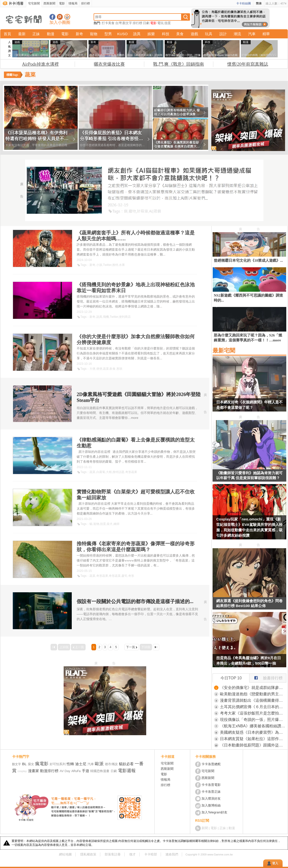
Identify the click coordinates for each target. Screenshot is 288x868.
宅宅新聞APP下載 (67, 17)
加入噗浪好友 (60, 17)
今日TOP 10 (231, 678)
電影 (62, 3)
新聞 (205, 828)
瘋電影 (42, 764)
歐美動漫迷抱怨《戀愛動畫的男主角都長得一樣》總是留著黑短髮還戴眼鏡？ (253, 694)
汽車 (252, 34)
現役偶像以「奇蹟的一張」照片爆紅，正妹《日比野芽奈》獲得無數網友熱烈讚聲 (253, 720)
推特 (115, 265)
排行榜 (86, 3)
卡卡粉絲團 (244, 3)
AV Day (65, 771)
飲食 (113, 369)
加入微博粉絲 (211, 805)
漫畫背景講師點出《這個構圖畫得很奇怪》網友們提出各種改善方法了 (253, 700)
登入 (275, 863)
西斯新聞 (49, 3)
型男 (108, 34)
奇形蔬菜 (115, 576)
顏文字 (127, 23)
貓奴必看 (126, 764)
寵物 (94, 34)
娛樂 (151, 34)
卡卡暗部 (151, 854)
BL (24, 764)
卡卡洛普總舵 (211, 764)
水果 (122, 265)
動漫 (51, 34)
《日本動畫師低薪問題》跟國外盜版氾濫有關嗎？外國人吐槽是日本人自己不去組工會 (253, 745)
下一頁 (130, 647)
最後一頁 (156, 647)
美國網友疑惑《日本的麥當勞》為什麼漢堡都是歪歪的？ (253, 732)
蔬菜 (106, 369)
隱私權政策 (88, 854)
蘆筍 (124, 576)
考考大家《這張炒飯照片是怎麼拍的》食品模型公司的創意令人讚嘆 (253, 713)
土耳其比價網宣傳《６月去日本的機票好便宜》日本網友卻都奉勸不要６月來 (253, 707)
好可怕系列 (58, 764)
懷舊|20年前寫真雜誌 (248, 64)
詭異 (137, 34)
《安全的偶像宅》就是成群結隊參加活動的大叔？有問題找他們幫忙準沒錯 (253, 688)
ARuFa (76, 771)
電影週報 (127, 771)
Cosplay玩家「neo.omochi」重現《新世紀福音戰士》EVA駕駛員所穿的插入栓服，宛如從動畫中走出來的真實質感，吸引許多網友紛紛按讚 (249, 527)
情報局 (73, 3)
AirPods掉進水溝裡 (40, 64)
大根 (109, 472)
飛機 (106, 317)
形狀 (119, 369)
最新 (22, 34)
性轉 (70, 764)
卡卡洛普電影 (211, 785)
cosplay (22, 771)
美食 (180, 34)
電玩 (160, 23)
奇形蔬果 (131, 472)
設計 (223, 34)
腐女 (31, 764)
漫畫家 (34, 771)
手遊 (86, 771)
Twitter (107, 265)
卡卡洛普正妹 (211, 792)
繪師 (116, 524)
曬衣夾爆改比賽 (109, 64)
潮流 (237, 34)
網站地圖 (65, 854)
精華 (266, 34)
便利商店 (125, 317)
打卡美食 (108, 23)
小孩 (99, 265)
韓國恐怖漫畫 (100, 771)
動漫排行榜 (49, 771)
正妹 (36, 34)
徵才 (132, 854)
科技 (166, 34)
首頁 (7, 34)
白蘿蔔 (101, 472)
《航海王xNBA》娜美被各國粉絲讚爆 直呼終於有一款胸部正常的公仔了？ (253, 726)
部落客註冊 (113, 854)
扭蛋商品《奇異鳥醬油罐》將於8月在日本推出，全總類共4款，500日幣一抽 (249, 661)
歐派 (99, 764)
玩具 (209, 34)
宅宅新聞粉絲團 (52, 17)
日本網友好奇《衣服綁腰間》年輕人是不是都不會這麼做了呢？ (249, 405)
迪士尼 (81, 764)
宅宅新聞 (34, 3)
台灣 (118, 23)
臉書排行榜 (266, 677)
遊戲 (194, 34)
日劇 (146, 23)
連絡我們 (172, 854)
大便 (92, 369)
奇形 (131, 576)
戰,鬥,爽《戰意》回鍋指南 (179, 64)
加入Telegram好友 (214, 812)
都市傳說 (111, 764)
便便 (99, 369)
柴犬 (110, 524)
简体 (259, 3)
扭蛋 (168, 23)
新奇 (79, 34)
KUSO (122, 34)
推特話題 (118, 472)
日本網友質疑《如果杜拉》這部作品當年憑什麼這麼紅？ (253, 739)
